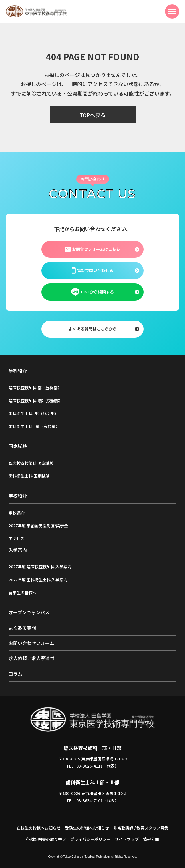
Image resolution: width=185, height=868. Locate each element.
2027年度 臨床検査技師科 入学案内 (40, 567)
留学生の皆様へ (23, 593)
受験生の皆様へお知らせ (87, 828)
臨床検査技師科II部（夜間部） (36, 401)
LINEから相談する (92, 292)
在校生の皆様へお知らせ (39, 828)
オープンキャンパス (29, 612)
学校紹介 (17, 513)
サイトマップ (127, 839)
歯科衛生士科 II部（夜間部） (34, 426)
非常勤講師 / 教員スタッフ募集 (141, 828)
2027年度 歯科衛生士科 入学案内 (38, 580)
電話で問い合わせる (92, 270)
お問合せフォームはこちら (92, 249)
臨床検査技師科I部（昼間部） (35, 388)
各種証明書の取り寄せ (46, 839)
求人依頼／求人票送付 (31, 658)
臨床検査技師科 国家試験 (31, 463)
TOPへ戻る (93, 115)
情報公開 (151, 839)
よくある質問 (22, 628)
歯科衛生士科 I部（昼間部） (34, 413)
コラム (15, 674)
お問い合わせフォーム (31, 643)
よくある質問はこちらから (93, 329)
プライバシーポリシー (90, 839)
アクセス (16, 538)
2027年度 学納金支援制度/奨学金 (38, 526)
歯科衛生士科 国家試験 (29, 476)
